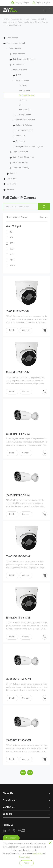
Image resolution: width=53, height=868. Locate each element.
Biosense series (25, 110)
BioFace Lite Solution (24, 125)
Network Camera (42, 22)
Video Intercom (19, 54)
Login (39, 3)
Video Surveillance (25, 22)
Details (12, 330)
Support (7, 814)
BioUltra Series (24, 91)
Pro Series (23, 86)
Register (47, 3)
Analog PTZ (20, 136)
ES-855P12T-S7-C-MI (18, 311)
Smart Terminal (9, 22)
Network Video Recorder (25, 120)
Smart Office (11, 179)
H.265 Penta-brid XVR (24, 131)
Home (5, 19)
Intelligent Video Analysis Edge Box (30, 147)
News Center (10, 800)
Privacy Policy (24, 857)
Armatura (10, 189)
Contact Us (9, 807)
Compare (26, 330)
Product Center (17, 19)
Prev (23, 773)
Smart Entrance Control (35, 19)
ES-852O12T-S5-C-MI (18, 557)
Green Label (11, 184)
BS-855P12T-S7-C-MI (18, 495)
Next (30, 773)
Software (13, 173)
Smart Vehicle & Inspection (23, 157)
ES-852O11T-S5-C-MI (18, 618)
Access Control (18, 65)
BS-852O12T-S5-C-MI (18, 679)
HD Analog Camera (23, 115)
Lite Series (23, 100)
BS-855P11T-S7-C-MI (18, 434)
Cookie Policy (37, 854)
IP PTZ (18, 75)
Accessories (20, 141)
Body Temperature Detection (24, 59)
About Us (8, 793)
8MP (21, 105)
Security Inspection (20, 163)
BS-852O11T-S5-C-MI (18, 740)
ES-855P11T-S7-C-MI (18, 373)
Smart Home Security (21, 168)
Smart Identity (12, 38)
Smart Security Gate (20, 152)
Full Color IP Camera (13, 25)
